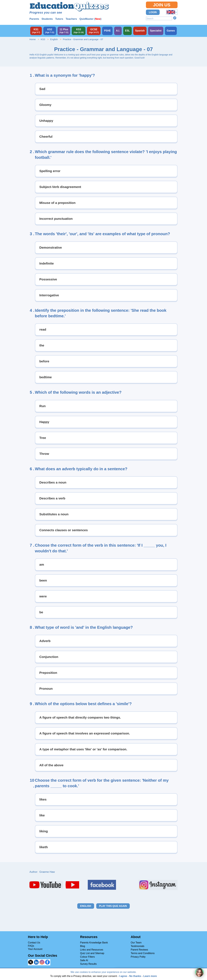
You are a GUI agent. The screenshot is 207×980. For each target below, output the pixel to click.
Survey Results (88, 964)
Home (33, 39)
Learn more (150, 976)
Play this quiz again (113, 906)
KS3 (43, 39)
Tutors (59, 19)
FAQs (31, 946)
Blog (83, 946)
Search (175, 18)
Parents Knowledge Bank (94, 943)
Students (47, 19)
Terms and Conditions (143, 953)
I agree (123, 976)
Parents (34, 19)
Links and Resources (92, 950)
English (54, 39)
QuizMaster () (90, 19)
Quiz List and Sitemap (92, 953)
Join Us (162, 5)
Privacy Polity (138, 957)
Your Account (35, 949)
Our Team (136, 943)
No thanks (135, 976)
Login (153, 12)
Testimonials (138, 946)
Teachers (71, 19)
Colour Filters (87, 957)
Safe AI (84, 960)
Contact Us (34, 943)
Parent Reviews (139, 950)
